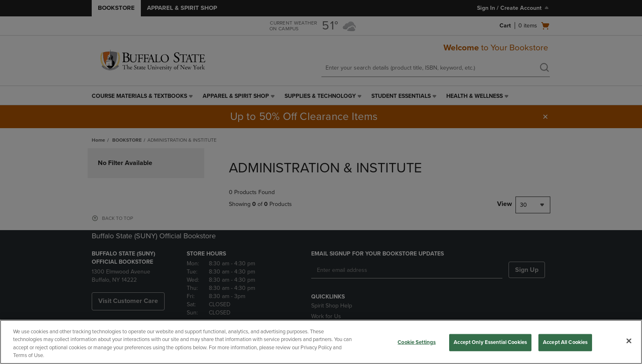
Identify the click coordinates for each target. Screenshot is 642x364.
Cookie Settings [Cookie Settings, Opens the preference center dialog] (417, 342)
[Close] (629, 341)
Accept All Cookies (565, 342)
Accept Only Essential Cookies (490, 342)
